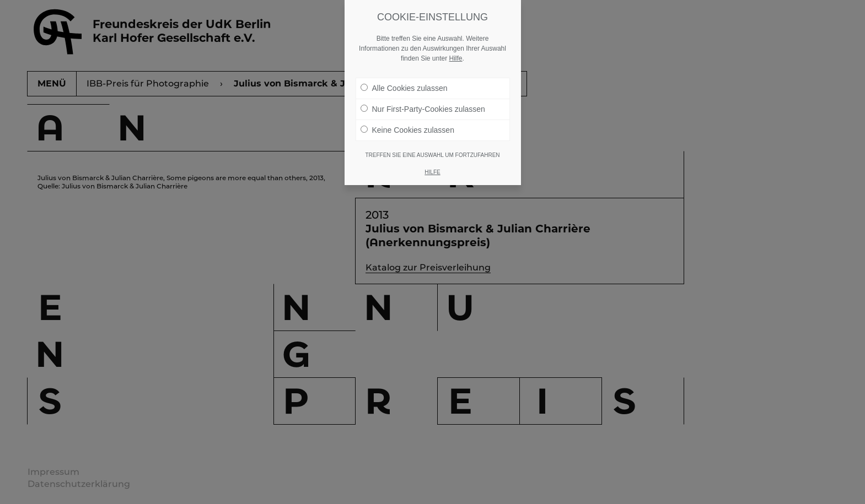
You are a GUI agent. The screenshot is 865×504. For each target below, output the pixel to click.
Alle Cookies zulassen (404, 88)
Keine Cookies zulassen (407, 130)
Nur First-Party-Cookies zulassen (423, 109)
